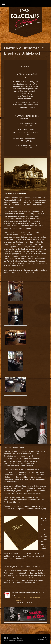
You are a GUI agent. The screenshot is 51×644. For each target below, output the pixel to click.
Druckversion (10, 638)
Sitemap (20, 638)
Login (45, 638)
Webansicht (42, 640)
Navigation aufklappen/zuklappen (26, 4)
